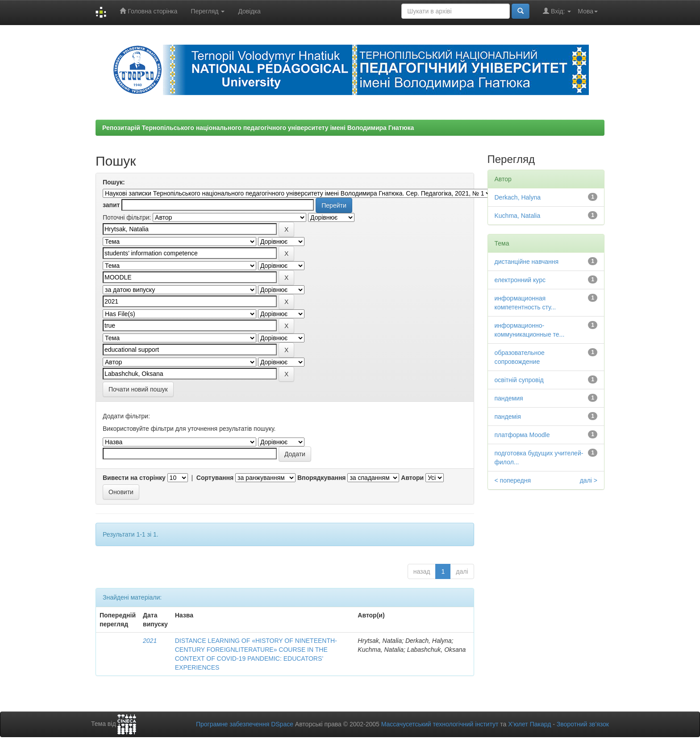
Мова (588, 11)
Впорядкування (322, 478)
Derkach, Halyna (518, 197)
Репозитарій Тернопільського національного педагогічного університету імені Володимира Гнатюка (258, 128)
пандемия (509, 398)
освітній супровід (519, 380)
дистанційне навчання (527, 262)
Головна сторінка (148, 11)
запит (111, 205)
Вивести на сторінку (134, 478)
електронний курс (520, 280)
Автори (412, 478)
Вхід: (557, 11)
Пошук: (114, 182)
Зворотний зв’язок (583, 724)
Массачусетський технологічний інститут (440, 724)
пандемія (508, 417)
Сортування (215, 478)
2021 (150, 641)
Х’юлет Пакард (529, 724)
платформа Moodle (522, 435)
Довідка (249, 11)
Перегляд (208, 11)
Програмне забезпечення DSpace (245, 724)
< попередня (513, 480)
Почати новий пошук (138, 389)
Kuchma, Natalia (518, 216)
